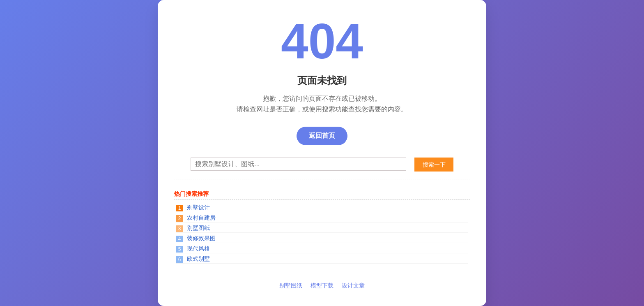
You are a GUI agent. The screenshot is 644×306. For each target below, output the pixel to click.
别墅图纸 (198, 228)
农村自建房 (201, 218)
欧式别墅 (198, 259)
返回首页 (322, 136)
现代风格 (198, 248)
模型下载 (322, 285)
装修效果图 (201, 238)
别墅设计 (198, 207)
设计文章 (353, 285)
